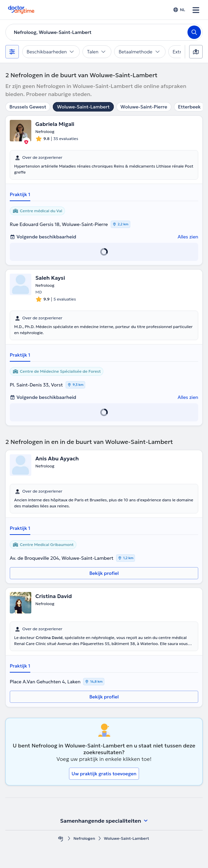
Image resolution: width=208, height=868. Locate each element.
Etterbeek (189, 107)
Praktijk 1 (20, 194)
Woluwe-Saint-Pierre (144, 107)
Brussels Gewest (28, 107)
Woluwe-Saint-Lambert (83, 107)
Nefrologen (84, 838)
